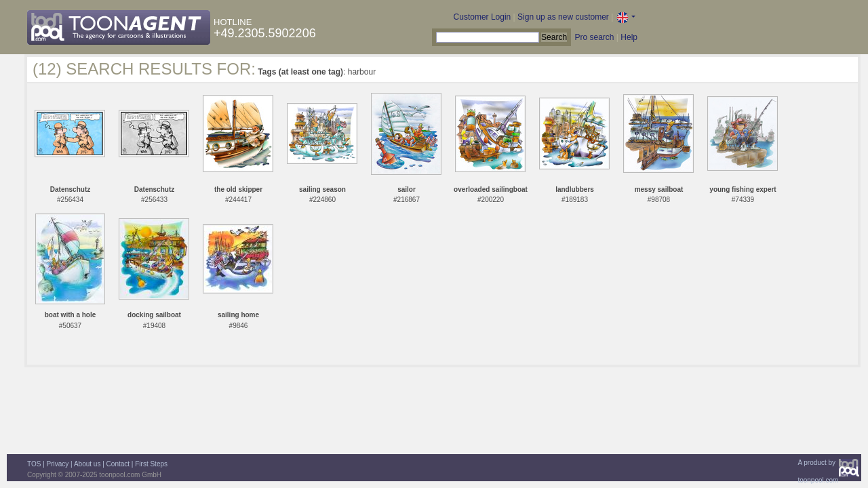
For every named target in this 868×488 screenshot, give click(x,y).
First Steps (151, 464)
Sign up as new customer (563, 17)
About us (87, 464)
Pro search (594, 37)
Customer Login (482, 17)
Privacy (58, 464)
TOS (34, 464)
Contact (118, 464)
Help (629, 37)
